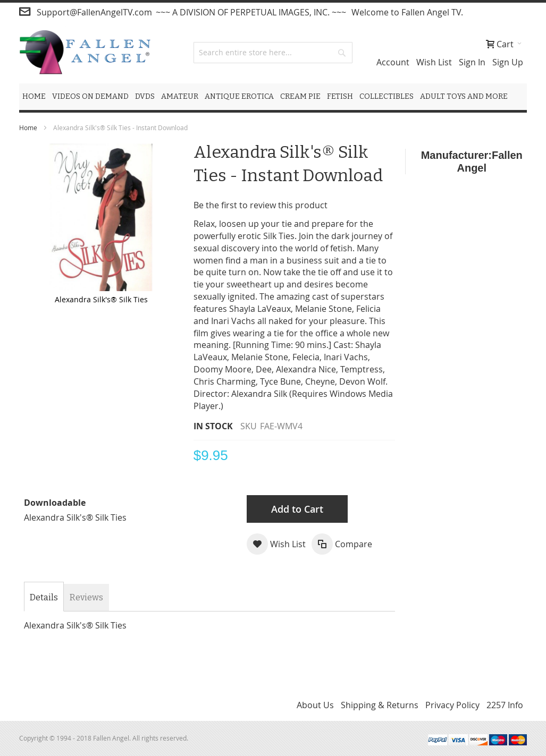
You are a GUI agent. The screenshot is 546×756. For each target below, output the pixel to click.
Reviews (86, 597)
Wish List (434, 62)
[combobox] (273, 53)
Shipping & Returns (380, 705)
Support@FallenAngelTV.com (94, 12)
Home (28, 128)
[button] (276, 544)
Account (393, 62)
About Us (315, 705)
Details (44, 597)
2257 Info (505, 705)
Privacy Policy (452, 705)
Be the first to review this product (261, 205)
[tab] (44, 598)
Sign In (472, 62)
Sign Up (508, 62)
